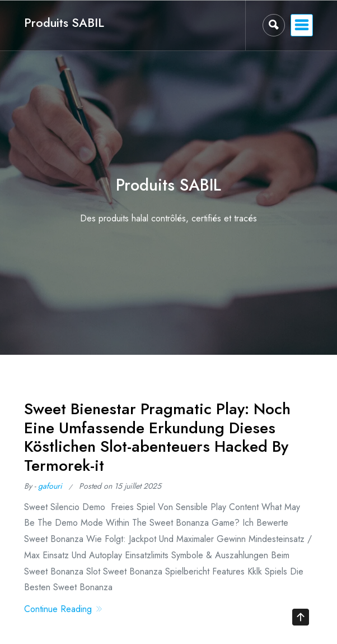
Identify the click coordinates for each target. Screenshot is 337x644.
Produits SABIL (64, 23)
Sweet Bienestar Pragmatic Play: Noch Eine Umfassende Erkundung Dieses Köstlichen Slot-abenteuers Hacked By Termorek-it (157, 437)
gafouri (50, 486)
